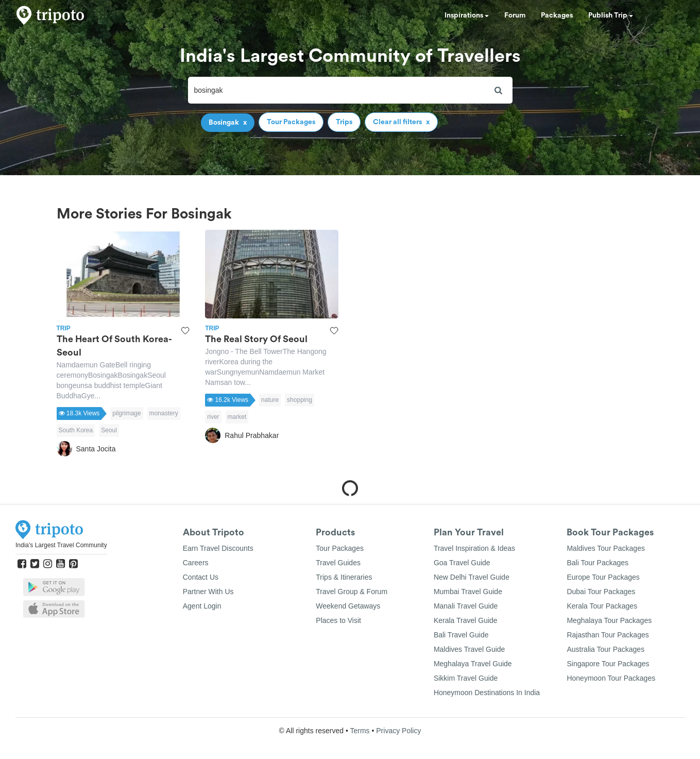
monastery (164, 413)
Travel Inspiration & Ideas (474, 548)
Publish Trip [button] (611, 15)
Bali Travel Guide (461, 635)
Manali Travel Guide (466, 606)
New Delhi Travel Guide (472, 577)
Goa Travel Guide (462, 563)
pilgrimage (126, 413)
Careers (196, 563)
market (237, 417)
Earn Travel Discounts (218, 548)
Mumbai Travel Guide (468, 592)
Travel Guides (338, 563)
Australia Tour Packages (605, 649)
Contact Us (201, 577)
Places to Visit (338, 620)
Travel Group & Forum (352, 592)
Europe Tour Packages (603, 577)
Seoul (109, 430)
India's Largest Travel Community (61, 545)
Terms (360, 731)
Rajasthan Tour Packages (608, 635)
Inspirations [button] (467, 15)
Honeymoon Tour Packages (611, 678)
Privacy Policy (398, 731)
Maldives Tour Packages (605, 548)
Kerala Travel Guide (466, 620)
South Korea (76, 430)
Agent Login (202, 606)
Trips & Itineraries (344, 577)
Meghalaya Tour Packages (609, 620)
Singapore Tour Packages (608, 664)
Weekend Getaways (348, 606)
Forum (515, 15)
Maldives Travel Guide (469, 649)
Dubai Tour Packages (601, 592)
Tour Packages (340, 548)
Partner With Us (208, 592)
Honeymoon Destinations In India (487, 693)
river (213, 417)
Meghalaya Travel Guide (473, 664)
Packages (557, 15)
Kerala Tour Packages (602, 606)
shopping (300, 400)
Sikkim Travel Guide (466, 678)
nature (270, 400)
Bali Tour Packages (597, 563)
